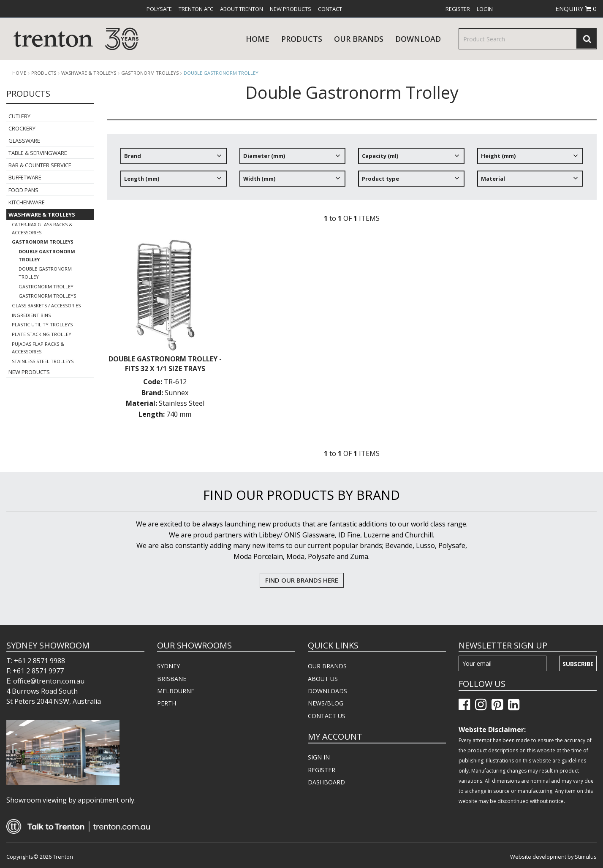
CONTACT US (327, 716)
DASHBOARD (326, 782)
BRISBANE (172, 679)
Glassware (24, 141)
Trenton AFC (196, 9)
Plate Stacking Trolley (42, 334)
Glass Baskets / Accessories (46, 305)
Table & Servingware (38, 153)
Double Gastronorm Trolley (221, 73)
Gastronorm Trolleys (150, 73)
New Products (291, 9)
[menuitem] (159, 9)
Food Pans (23, 190)
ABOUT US (323, 679)
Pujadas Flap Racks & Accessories (38, 348)
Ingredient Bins (31, 315)
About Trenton (242, 9)
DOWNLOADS (327, 691)
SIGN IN (319, 757)
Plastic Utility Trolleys (42, 324)
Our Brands (359, 39)
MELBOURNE (176, 691)
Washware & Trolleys (89, 73)
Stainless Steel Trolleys (43, 361)
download (418, 39)
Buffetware (25, 177)
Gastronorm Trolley (46, 286)
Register (458, 9)
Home (258, 39)
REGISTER (322, 770)
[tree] (352, 170)
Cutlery (19, 116)
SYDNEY (168, 666)
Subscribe (578, 664)
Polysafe (159, 9)
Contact (330, 9)
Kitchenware (27, 202)
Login (485, 9)
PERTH (167, 703)
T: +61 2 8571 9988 (36, 661)
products (302, 39)
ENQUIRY (576, 8)
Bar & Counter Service (40, 165)
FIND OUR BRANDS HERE (302, 580)
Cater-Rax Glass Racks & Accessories (42, 228)
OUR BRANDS (327, 666)
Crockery (22, 128)
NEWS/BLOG (326, 703)
